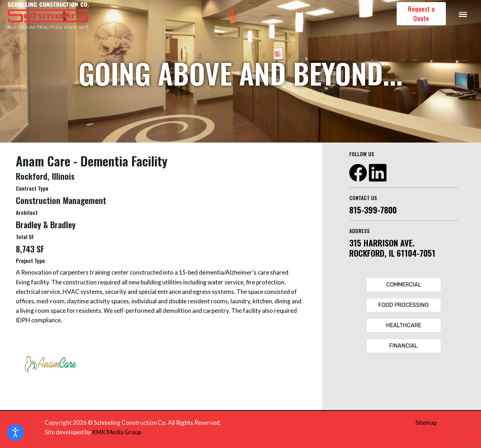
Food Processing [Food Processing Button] (404, 305)
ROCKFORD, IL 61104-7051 (392, 253)
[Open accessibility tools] (15, 433)
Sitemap (426, 423)
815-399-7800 (373, 210)
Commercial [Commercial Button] (404, 285)
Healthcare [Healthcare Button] (404, 325)
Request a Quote (421, 14)
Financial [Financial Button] (404, 346)
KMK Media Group (117, 432)
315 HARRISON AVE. (382, 243)
